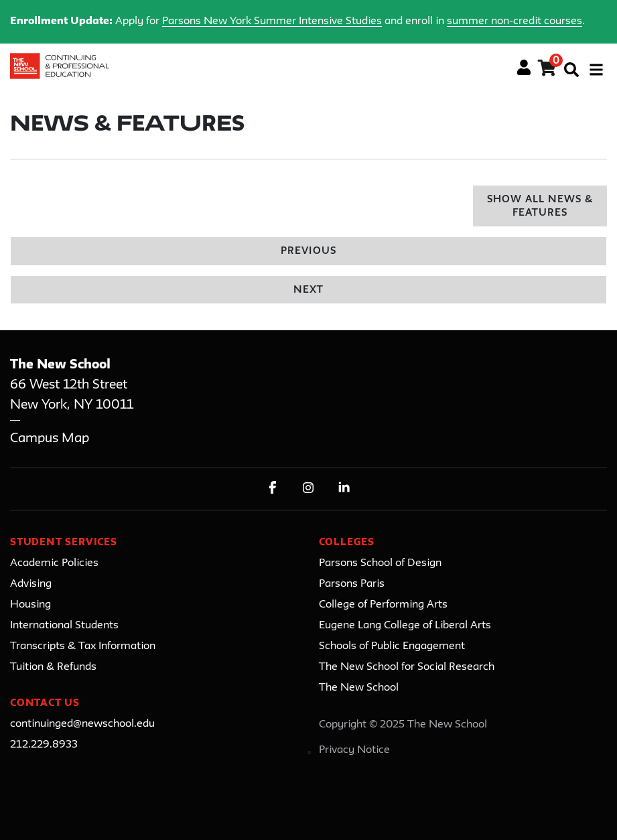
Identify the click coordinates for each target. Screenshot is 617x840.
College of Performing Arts (383, 605)
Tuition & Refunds (53, 667)
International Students (64, 626)
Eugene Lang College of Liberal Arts (405, 626)
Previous (308, 252)
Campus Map (50, 438)
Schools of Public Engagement (392, 646)
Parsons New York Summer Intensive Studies (272, 21)
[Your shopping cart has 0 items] (548, 70)
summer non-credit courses (515, 21)
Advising (31, 584)
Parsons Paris (352, 584)
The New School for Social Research (407, 667)
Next (308, 290)
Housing (30, 605)
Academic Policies (54, 563)
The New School (359, 688)
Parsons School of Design (380, 563)
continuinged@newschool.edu (82, 724)
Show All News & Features (540, 207)
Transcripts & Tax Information (83, 646)
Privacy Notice (354, 750)
